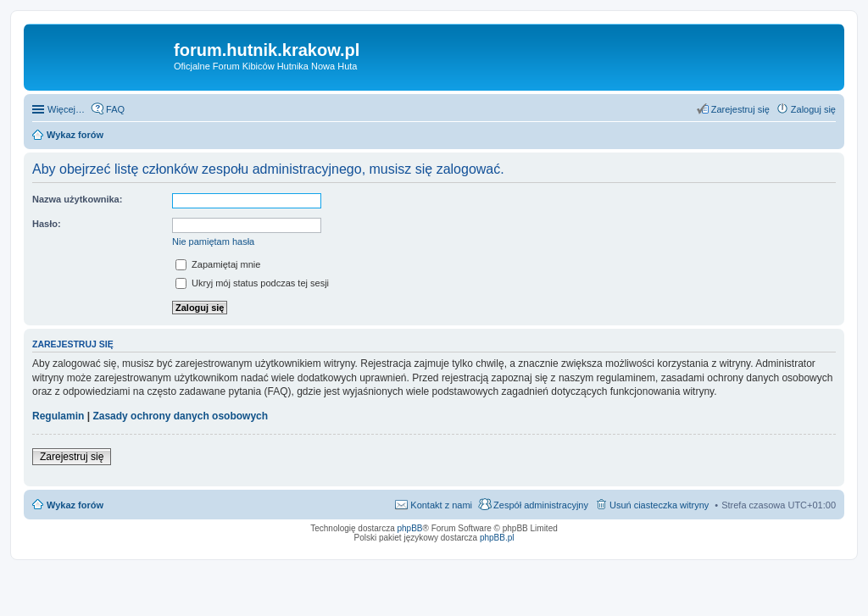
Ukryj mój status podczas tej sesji (252, 283)
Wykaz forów (75, 505)
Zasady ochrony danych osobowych (180, 416)
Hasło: (47, 224)
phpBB (410, 528)
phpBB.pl (497, 538)
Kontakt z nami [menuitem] (441, 505)
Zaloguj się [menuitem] (813, 109)
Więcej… (66, 109)
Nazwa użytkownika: (77, 199)
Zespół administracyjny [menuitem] (541, 505)
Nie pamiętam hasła (213, 241)
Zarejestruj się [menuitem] (740, 109)
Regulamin (58, 416)
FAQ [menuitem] (115, 109)
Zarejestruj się (72, 457)
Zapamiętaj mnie (218, 264)
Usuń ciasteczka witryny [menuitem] (659, 505)
